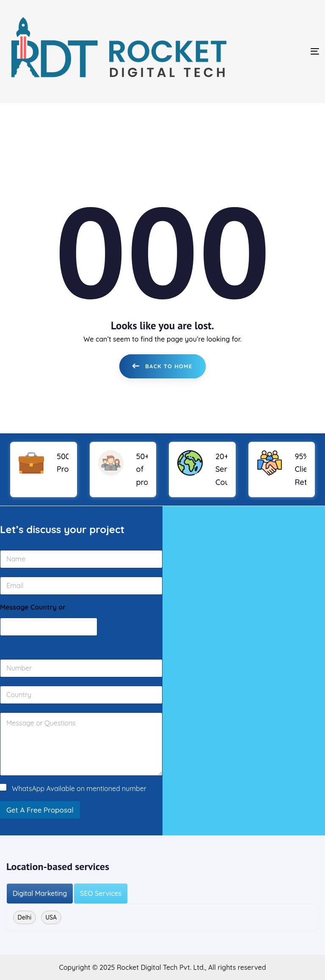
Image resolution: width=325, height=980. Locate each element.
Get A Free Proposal (40, 810)
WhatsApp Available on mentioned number (79, 788)
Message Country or (33, 607)
